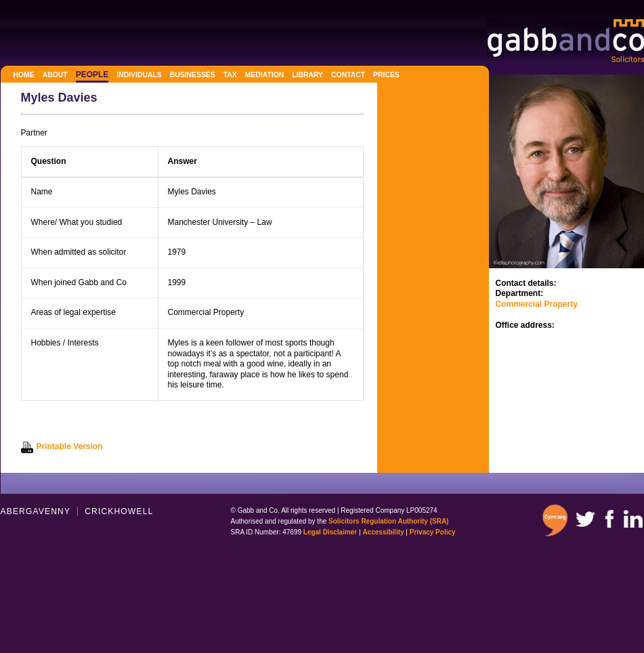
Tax (230, 75)
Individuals (139, 75)
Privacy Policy (433, 532)
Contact (348, 75)
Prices (386, 75)
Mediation (265, 75)
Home (24, 75)
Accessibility (383, 532)
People (92, 75)
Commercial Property (537, 304)
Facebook (609, 519)
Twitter (585, 519)
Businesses (193, 75)
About (55, 75)
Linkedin (633, 519)
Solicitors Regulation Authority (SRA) (388, 521)
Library (307, 75)
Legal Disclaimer (330, 532)
